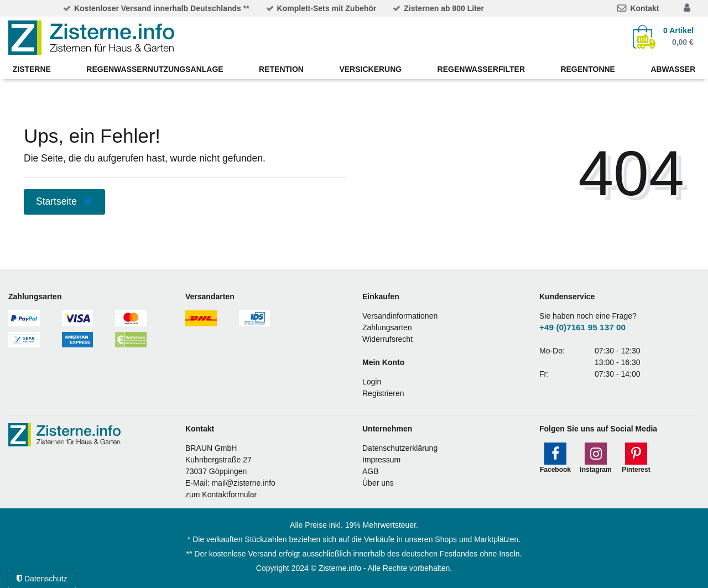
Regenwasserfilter (481, 69)
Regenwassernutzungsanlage (155, 69)
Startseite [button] (64, 201)
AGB (371, 471)
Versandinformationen (400, 316)
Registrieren (383, 393)
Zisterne (32, 69)
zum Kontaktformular (221, 495)
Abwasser (673, 69)
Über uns (378, 483)
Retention (281, 69)
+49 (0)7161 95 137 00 (582, 327)
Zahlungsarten (387, 327)
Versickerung (370, 69)
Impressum (381, 460)
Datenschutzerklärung (400, 448)
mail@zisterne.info (243, 483)
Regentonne (588, 69)
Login (372, 382)
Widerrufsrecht (387, 339)
